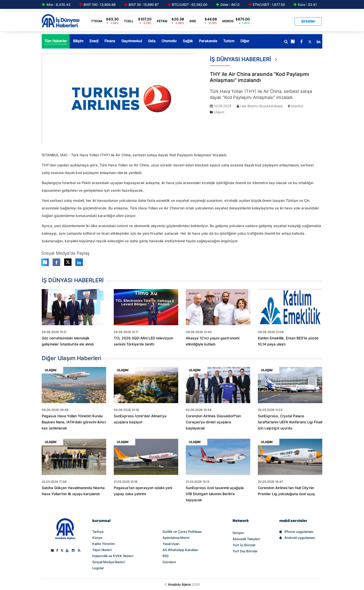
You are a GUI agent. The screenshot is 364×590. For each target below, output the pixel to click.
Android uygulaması (297, 538)
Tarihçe (98, 532)
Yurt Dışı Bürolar (245, 551)
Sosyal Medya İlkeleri (109, 562)
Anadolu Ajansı (179, 584)
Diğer (245, 41)
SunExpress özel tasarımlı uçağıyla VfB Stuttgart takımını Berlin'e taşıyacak (215, 494)
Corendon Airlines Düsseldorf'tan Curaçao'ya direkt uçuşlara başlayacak (213, 422)
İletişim (238, 533)
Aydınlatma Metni (176, 538)
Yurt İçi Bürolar (244, 545)
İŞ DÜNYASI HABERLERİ (243, 61)
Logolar (98, 568)
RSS (166, 556)
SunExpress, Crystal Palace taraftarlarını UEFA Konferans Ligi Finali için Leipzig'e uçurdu (290, 422)
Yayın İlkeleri (102, 550)
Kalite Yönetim (104, 544)
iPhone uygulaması (296, 532)
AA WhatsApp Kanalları (180, 550)
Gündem (169, 562)
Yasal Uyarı (171, 544)
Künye (97, 538)
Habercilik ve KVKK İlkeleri (113, 556)
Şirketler (308, 21)
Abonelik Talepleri (246, 539)
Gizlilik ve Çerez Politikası (182, 532)
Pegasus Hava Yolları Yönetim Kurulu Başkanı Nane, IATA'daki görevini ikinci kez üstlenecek (74, 422)
